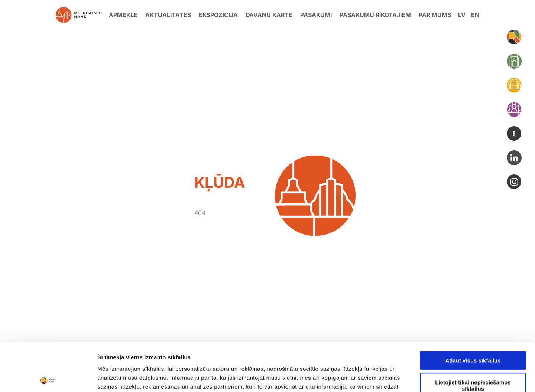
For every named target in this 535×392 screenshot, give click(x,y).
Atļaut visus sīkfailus (473, 312)
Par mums (435, 15)
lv (462, 15)
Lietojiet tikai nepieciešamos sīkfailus (473, 337)
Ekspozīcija (218, 15)
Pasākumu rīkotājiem (375, 15)
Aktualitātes (168, 15)
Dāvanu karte (269, 15)
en (475, 15)
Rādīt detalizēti (405, 377)
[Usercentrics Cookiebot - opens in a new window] (48, 378)
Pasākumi (316, 15)
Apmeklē (123, 15)
